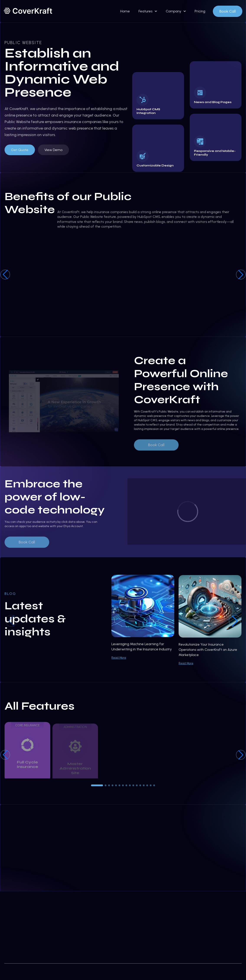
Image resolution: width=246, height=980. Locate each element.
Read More (119, 662)
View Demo (53, 150)
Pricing (200, 11)
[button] (241, 275)
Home (125, 11)
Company (174, 11)
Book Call (228, 11)
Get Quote (20, 150)
